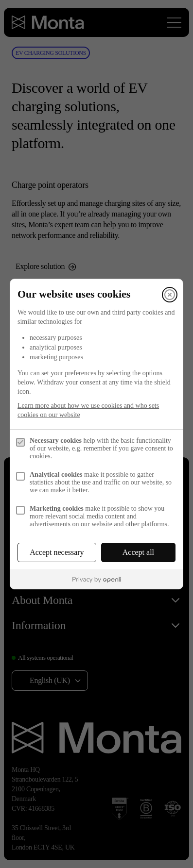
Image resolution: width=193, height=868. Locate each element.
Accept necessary (57, 552)
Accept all (138, 552)
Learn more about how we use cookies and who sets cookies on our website (88, 410)
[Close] (170, 295)
